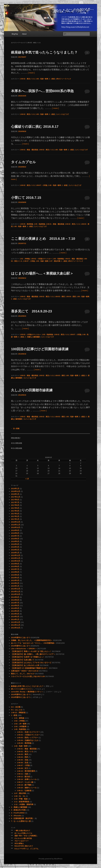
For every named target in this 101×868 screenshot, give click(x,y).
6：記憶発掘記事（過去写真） (23, 818)
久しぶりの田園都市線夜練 (32, 390)
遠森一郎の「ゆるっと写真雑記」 (26, 836)
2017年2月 (15, 516)
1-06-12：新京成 (23, 777)
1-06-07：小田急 (41, 185)
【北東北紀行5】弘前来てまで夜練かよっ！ (28, 657)
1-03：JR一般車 (20, 724)
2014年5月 (15, 608)
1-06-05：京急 (22, 760)
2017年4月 (15, 511)
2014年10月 (16, 594)
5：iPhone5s (16, 816)
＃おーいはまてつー (22, 841)
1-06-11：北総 (22, 774)
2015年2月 (15, 583)
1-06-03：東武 (60, 297)
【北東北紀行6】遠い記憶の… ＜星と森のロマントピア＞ (33, 654)
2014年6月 (15, 605)
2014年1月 (15, 619)
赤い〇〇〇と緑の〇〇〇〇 (21, 689)
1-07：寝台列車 (55, 261)
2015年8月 (15, 566)
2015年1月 (15, 586)
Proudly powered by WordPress (50, 859)
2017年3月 (15, 514)
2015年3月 (15, 580)
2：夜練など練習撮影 (32, 337)
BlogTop (15, 34)
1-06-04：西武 (71, 297)
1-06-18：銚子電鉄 (24, 785)
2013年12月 (16, 622)
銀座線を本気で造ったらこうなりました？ (44, 52)
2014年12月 (16, 589)
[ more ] (31, 73)
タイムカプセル (23, 162)
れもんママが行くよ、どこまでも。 (27, 849)
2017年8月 (15, 500)
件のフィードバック (64, 79)
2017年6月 (15, 505)
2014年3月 (15, 614)
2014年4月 (15, 611)
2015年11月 (16, 558)
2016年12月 (16, 522)
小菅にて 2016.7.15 (26, 198)
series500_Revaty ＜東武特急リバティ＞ (27, 692)
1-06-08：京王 (22, 768)
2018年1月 (15, 494)
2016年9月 (15, 530)
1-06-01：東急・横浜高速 (29, 150)
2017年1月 (15, 519)
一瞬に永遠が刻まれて (22, 831)
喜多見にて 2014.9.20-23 (31, 311)
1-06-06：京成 (22, 763)
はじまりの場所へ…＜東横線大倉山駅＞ (42, 273)
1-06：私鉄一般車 (42, 79)
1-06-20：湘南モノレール (27, 788)
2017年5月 (15, 508)
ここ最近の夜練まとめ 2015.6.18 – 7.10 (43, 239)
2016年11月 (16, 525)
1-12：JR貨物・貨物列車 (24, 804)
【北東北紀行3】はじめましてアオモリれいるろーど (31, 663)
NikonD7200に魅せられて (24, 846)
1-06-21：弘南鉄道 (24, 791)
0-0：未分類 (16, 707)
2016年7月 (15, 536)
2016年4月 (15, 544)
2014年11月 (16, 592)
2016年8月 (15, 533)
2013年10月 (16, 628)
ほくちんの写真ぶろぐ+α (23, 833)
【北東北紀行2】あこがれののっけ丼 (25, 665)
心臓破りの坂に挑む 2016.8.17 (35, 127)
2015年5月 (15, 575)
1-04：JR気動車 (20, 726)
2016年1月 (15, 553)
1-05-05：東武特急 (26, 224)
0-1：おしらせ (17, 710)
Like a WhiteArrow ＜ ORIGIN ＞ (24, 649)
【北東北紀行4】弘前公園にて (23, 660)
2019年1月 (15, 489)
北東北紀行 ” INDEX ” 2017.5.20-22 (25, 671)
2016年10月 (16, 527)
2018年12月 (16, 491)
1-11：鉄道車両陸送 (22, 802)
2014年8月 (15, 600)
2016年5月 (15, 541)
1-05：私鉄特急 (40, 224)
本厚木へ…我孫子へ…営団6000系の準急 (42, 91)
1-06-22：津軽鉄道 (18, 713)
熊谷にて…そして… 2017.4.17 (23, 674)
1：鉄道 (52, 79)
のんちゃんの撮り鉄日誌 (23, 838)
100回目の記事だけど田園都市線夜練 (40, 349)
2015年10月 (16, 561)
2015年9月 (15, 564)
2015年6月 (15, 572)
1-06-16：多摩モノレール (27, 779)
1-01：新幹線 (19, 718)
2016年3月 (15, 547)
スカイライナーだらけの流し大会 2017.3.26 (28, 676)
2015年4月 (15, 578)
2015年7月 (15, 569)
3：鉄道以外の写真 (18, 810)
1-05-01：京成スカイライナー (28, 732)
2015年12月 (16, 555)
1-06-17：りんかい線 (25, 782)
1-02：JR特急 (25, 259)
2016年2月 (15, 550)
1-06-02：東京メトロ (27, 79)
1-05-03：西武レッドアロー (28, 738)
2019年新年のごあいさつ (21, 638)
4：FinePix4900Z (18, 813)
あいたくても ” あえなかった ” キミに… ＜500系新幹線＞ (33, 643)
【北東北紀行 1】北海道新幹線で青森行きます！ (30, 668)
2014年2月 (15, 617)
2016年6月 (15, 539)
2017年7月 (15, 502)
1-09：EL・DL (20, 796)
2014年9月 (15, 597)
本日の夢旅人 (19, 843)
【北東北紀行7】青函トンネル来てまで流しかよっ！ (31, 651)
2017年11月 (16, 497)
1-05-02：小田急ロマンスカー (41, 259)
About (24, 34)
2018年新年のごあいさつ (21, 646)
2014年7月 (15, 603)
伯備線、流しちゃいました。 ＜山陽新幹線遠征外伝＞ (32, 640)
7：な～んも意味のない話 (21, 821)
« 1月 (27, 479)
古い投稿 (15, 429)
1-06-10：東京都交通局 (26, 771)
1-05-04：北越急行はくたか (28, 740)
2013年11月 (16, 625)
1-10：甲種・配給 (21, 799)
